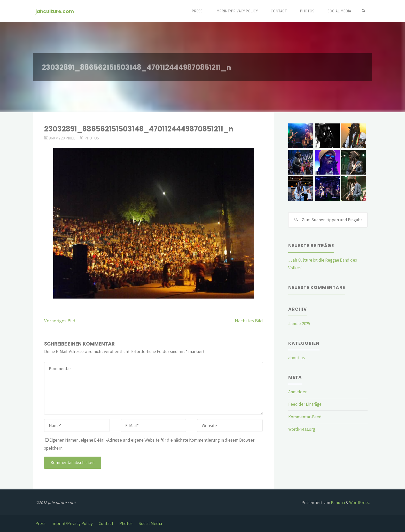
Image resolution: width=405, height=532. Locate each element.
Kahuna (337, 503)
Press (40, 523)
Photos (92, 138)
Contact (106, 523)
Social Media (150, 523)
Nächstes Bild (249, 321)
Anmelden (298, 392)
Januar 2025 (299, 324)
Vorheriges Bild (60, 321)
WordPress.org (302, 429)
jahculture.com (55, 11)
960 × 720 (57, 138)
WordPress (359, 503)
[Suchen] (364, 11)
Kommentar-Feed (305, 417)
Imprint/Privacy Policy (72, 523)
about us (297, 358)
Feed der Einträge (305, 404)
